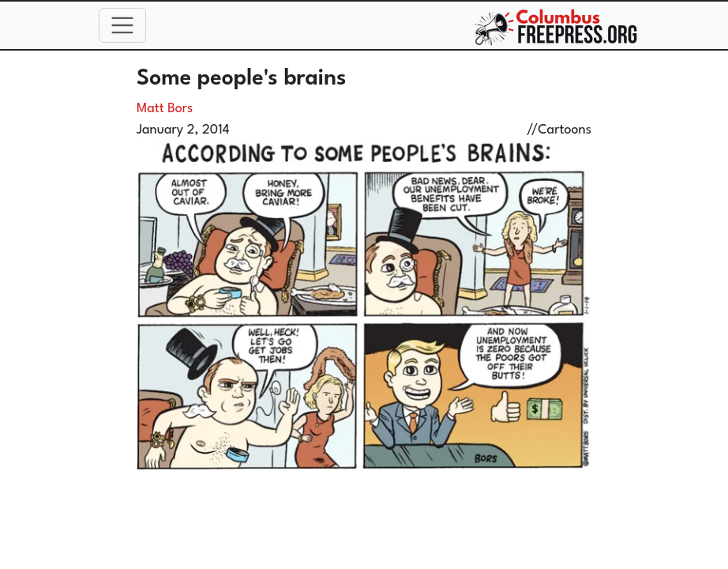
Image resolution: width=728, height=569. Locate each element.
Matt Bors (165, 109)
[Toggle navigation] (122, 25)
